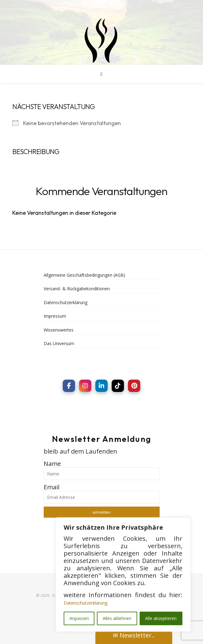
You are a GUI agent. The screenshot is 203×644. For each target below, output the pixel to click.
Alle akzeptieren (161, 618)
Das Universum (59, 343)
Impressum (55, 316)
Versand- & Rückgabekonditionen (77, 289)
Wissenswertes (59, 330)
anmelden (102, 512)
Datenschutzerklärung (86, 603)
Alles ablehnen (117, 618)
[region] (123, 575)
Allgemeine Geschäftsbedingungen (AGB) (84, 275)
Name (52, 464)
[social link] (69, 386)
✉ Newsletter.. (134, 635)
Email (52, 487)
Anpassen (79, 618)
